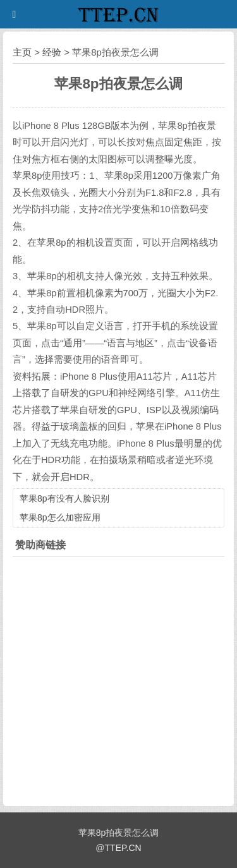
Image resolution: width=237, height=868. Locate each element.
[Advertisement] (118, 678)
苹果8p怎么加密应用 (60, 517)
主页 (22, 52)
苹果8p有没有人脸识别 (64, 498)
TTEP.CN (123, 848)
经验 (52, 52)
